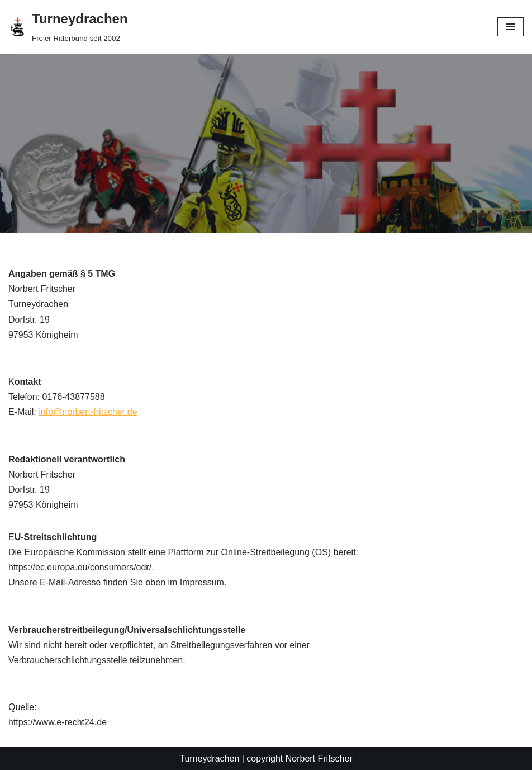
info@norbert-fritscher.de (88, 412)
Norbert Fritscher (319, 759)
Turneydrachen (209, 759)
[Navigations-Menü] (510, 27)
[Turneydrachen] (68, 27)
